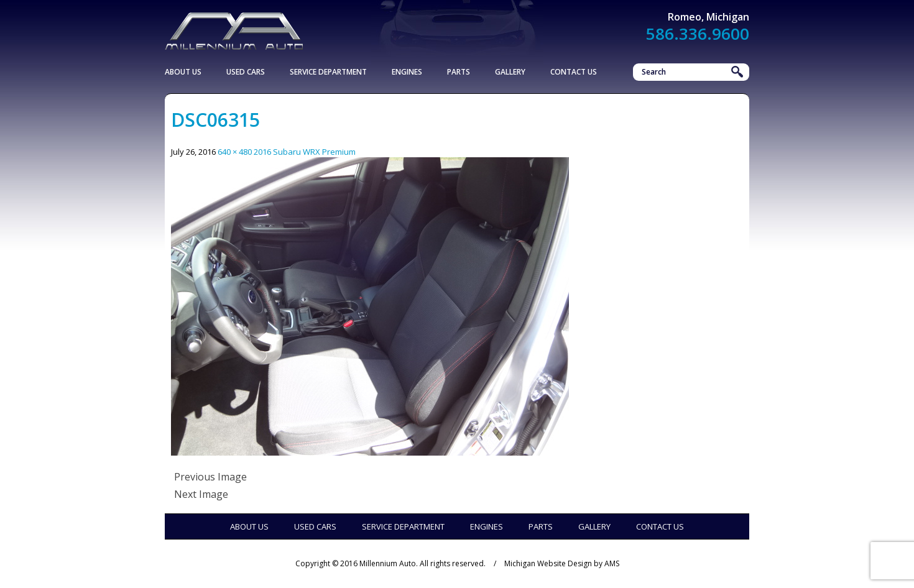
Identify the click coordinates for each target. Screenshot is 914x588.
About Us (183, 72)
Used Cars (246, 72)
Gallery (510, 72)
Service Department (328, 72)
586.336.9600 (698, 34)
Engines (407, 72)
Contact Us (574, 72)
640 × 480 (235, 152)
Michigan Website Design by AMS (562, 563)
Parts (459, 72)
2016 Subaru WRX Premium (305, 152)
